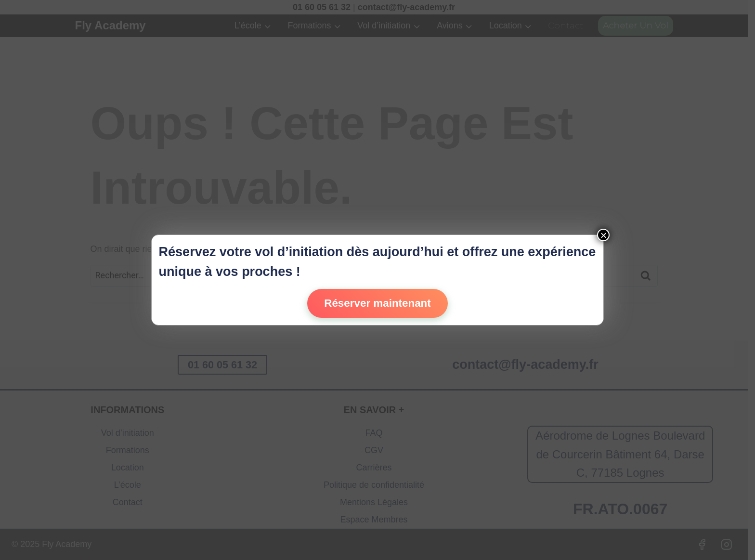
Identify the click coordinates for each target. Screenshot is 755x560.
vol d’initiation (299, 252)
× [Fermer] (603, 235)
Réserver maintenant (377, 303)
